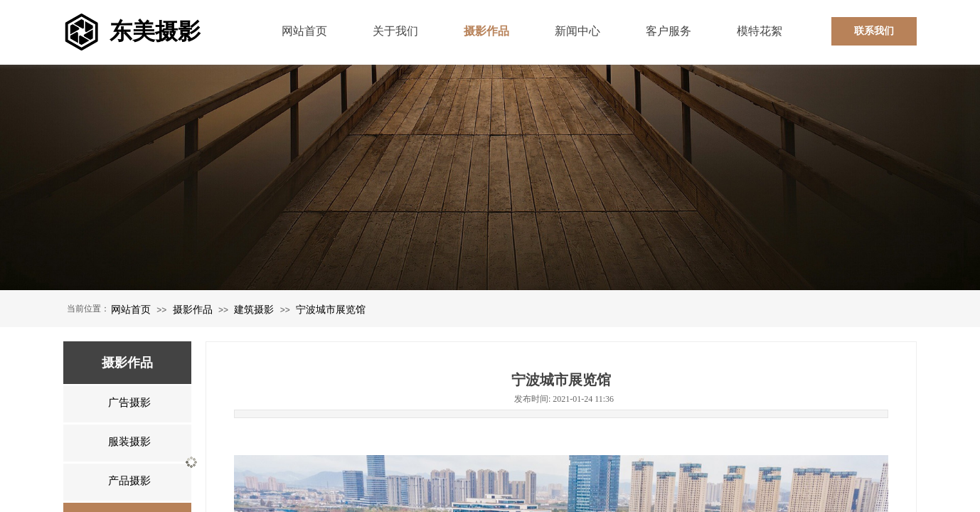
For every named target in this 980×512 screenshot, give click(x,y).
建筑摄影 (254, 309)
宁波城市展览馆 (331, 309)
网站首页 (131, 309)
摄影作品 (193, 309)
